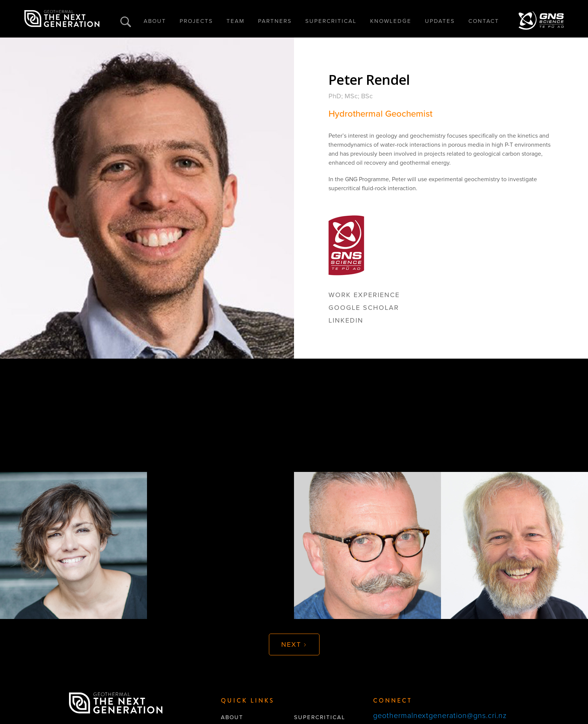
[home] (62, 19)
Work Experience (364, 295)
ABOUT (155, 21)
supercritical (320, 717)
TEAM (235, 21)
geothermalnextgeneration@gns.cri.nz (440, 716)
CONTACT (484, 21)
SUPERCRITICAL (331, 21)
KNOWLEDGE (391, 21)
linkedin (346, 320)
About (232, 717)
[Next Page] (294, 644)
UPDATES (440, 21)
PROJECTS (196, 21)
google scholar (364, 308)
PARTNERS (275, 21)
